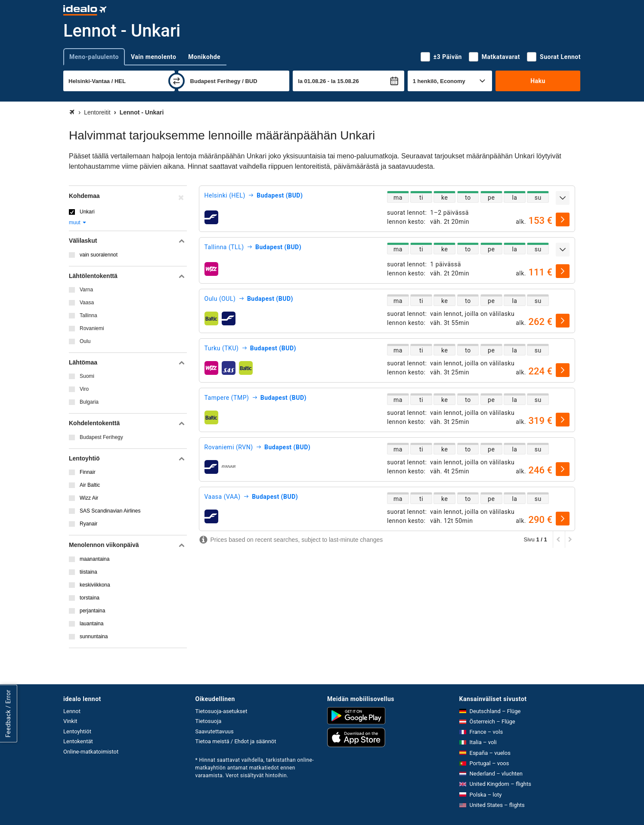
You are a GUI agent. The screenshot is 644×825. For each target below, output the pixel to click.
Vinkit (70, 721)
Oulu (85, 341)
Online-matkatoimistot (91, 752)
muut (78, 222)
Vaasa (87, 303)
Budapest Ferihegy (101, 437)
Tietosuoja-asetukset (221, 711)
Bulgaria (89, 402)
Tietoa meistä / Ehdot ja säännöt (236, 741)
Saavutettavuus (215, 731)
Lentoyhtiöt (77, 731)
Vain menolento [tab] (153, 57)
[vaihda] (176, 81)
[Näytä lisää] (563, 198)
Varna (86, 290)
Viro (84, 389)
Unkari (87, 212)
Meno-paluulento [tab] (94, 57)
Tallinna (88, 315)
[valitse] (563, 219)
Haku (538, 81)
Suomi (87, 376)
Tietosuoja (209, 721)
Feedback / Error (8, 714)
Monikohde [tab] (204, 57)
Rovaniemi (92, 328)
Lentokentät (78, 741)
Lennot (72, 711)
